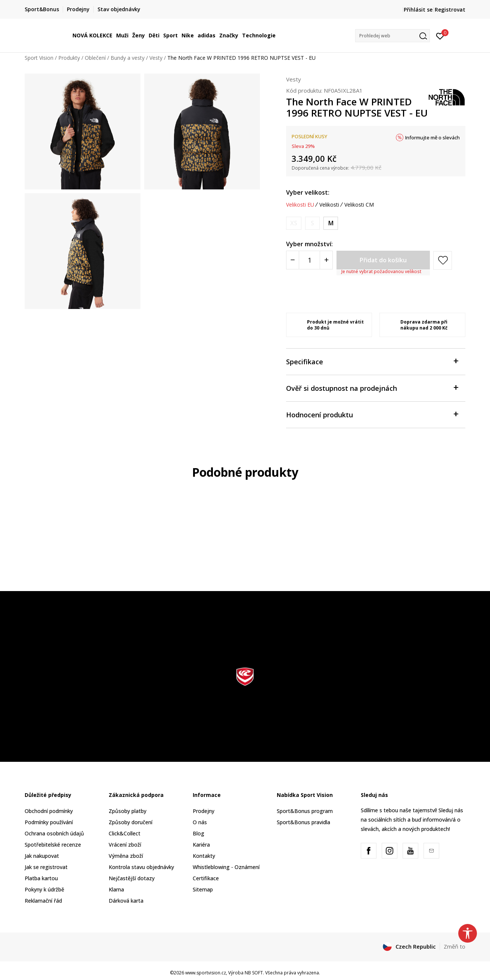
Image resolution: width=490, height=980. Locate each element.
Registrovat (450, 10)
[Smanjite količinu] (293, 260)
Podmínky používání (49, 822)
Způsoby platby (128, 811)
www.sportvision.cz (206, 973)
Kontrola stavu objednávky (141, 867)
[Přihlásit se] (440, 35)
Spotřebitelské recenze (53, 845)
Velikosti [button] (329, 205)
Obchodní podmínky (49, 811)
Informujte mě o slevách (432, 137)
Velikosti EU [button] (300, 205)
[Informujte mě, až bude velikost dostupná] (294, 223)
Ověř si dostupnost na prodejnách (372, 388)
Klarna (116, 889)
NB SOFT (254, 973)
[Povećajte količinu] (326, 260)
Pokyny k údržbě (44, 889)
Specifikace (372, 361)
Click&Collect (125, 833)
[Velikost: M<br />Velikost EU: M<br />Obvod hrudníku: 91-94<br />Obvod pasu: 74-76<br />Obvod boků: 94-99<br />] (331, 223)
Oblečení (95, 58)
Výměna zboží (126, 856)
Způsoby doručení (131, 822)
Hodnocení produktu (372, 414)
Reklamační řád (43, 901)
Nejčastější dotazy (132, 878)
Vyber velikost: (308, 192)
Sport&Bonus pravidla (303, 822)
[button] (393, 36)
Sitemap (203, 889)
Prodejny (204, 811)
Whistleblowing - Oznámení (226, 867)
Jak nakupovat (42, 856)
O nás (200, 822)
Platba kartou (41, 878)
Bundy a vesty (128, 58)
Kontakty (204, 856)
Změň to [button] (455, 946)
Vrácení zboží (125, 845)
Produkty (69, 58)
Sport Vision (39, 58)
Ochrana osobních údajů (54, 833)
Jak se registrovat (46, 867)
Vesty (156, 58)
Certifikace (206, 878)
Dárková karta (126, 901)
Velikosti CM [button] (359, 205)
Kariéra (201, 845)
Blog (199, 833)
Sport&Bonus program (305, 811)
